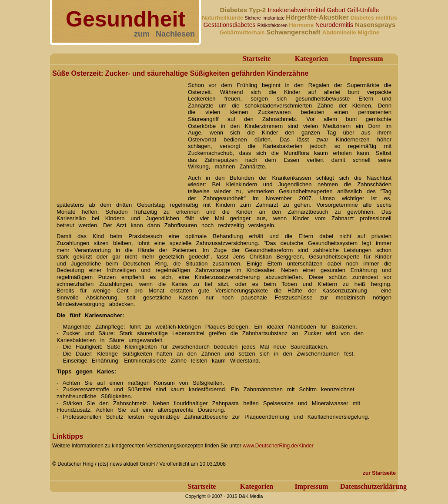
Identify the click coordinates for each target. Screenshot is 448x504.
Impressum (366, 59)
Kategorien (311, 59)
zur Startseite (379, 473)
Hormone (302, 25)
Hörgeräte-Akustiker (318, 17)
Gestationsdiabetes (231, 25)
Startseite (257, 59)
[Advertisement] (117, 134)
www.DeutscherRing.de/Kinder (278, 446)
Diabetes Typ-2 (244, 10)
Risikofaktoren (273, 25)
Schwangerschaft (294, 32)
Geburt (337, 10)
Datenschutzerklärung (373, 486)
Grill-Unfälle (363, 10)
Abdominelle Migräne (351, 32)
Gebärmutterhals (243, 32)
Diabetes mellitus (374, 18)
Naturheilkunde (223, 18)
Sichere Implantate (266, 18)
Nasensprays (375, 25)
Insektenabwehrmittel (297, 10)
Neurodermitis (335, 25)
